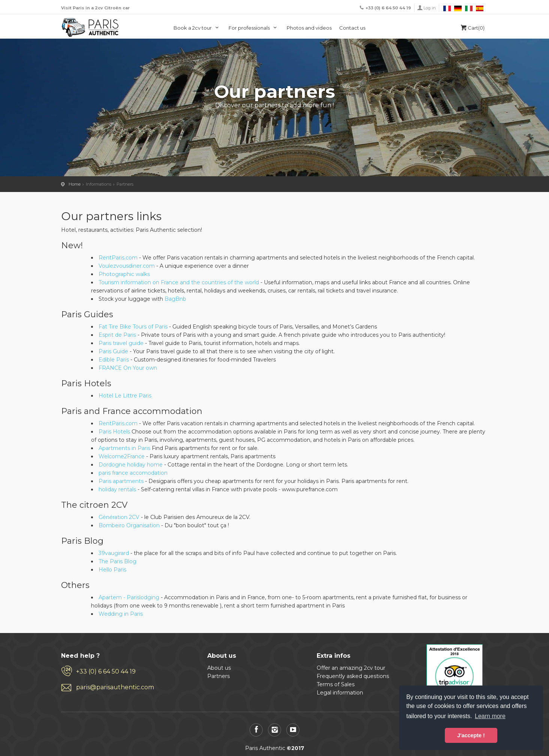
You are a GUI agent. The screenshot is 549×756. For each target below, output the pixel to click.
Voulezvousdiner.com (127, 266)
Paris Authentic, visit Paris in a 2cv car (90, 27)
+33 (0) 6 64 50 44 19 (106, 671)
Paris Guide (113, 351)
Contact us (352, 28)
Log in (430, 8)
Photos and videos (309, 28)
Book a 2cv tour (197, 28)
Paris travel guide (121, 343)
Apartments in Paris (124, 448)
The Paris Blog (117, 561)
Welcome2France (122, 456)
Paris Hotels (114, 432)
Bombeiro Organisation (129, 525)
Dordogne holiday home (131, 465)
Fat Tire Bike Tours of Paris (133, 327)
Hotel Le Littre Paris (125, 396)
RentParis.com (118, 258)
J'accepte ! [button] (471, 735)
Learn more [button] (490, 716)
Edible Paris (114, 360)
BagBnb (175, 299)
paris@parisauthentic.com (115, 687)
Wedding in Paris (121, 614)
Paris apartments (122, 481)
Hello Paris (112, 570)
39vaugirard (114, 553)
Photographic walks (124, 274)
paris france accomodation (133, 473)
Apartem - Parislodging (129, 597)
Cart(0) (472, 28)
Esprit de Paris (117, 335)
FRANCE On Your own (128, 368)
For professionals (254, 28)
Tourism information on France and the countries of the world (179, 282)
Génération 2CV (119, 517)
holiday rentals (118, 489)
